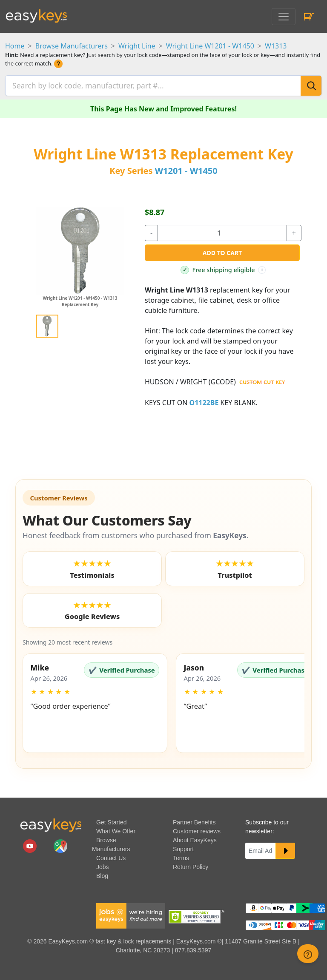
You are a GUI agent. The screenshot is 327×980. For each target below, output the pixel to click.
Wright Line (137, 46)
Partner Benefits (194, 820)
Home (15, 46)
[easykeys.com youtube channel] (31, 843)
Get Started (112, 820)
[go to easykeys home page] (51, 823)
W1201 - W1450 (186, 169)
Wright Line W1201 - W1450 (210, 46)
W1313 (276, 46)
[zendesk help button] (308, 954)
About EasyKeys (195, 838)
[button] (95, 701)
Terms (181, 856)
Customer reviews (197, 829)
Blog (102, 874)
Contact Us (111, 856)
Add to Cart (222, 251)
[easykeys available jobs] (131, 913)
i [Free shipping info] (262, 267)
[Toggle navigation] (284, 17)
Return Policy (191, 865)
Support (183, 847)
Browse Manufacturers (72, 46)
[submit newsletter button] (285, 849)
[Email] (261, 849)
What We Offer (116, 829)
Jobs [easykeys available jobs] (103, 865)
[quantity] (222, 231)
